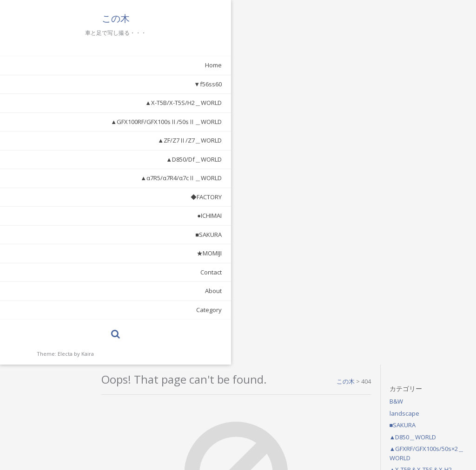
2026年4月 (413, 240)
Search (297, 220)
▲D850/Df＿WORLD (93, 159)
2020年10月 (415, 311)
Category (108, 310)
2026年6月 (413, 216)
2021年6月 (413, 287)
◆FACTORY (105, 197)
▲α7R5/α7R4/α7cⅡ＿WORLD (80, 178)
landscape (414, 49)
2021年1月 (413, 299)
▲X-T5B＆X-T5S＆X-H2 (430, 105)
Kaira (88, 354)
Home (112, 65)
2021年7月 (413, 275)
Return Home (223, 220)
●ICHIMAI (109, 215)
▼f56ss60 (107, 84)
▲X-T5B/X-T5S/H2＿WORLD (83, 103)
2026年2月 (413, 263)
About (112, 291)
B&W (406, 37)
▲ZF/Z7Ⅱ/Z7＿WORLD (89, 140)
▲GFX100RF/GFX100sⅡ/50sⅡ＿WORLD (65, 122)
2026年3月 (413, 252)
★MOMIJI (108, 253)
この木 (65, 19)
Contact (110, 272)
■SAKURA (108, 235)
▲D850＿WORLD (422, 72)
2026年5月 (413, 228)
